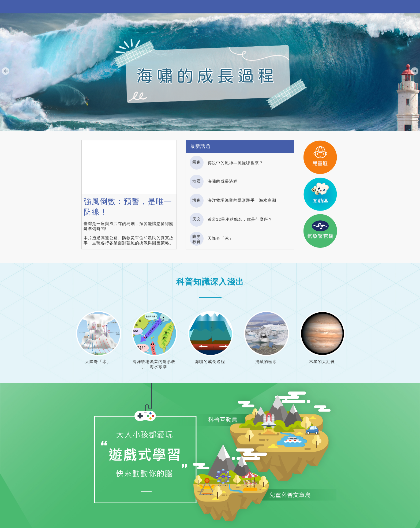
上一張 (5, 71)
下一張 (415, 71)
